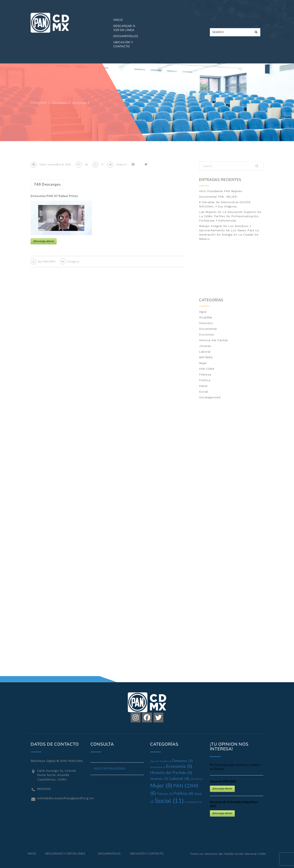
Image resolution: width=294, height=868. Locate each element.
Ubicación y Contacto (123, 44)
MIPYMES (206, 357)
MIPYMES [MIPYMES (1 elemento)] (196, 779)
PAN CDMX (207, 369)
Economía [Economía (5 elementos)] (179, 766)
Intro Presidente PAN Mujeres (221, 191)
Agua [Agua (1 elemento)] (154, 761)
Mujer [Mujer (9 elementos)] (161, 786)
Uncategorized (210, 397)
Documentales (126, 36)
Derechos (206, 323)
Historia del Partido (214, 340)
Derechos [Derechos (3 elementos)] (183, 761)
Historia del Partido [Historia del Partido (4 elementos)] (171, 773)
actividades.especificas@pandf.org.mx (61, 798)
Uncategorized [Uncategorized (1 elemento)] (193, 802)
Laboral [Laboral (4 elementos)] (179, 779)
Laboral (205, 352)
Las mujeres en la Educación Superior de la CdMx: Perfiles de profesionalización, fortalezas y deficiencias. (230, 216)
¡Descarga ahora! (44, 241)
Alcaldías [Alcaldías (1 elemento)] (165, 761)
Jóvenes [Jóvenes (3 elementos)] (159, 779)
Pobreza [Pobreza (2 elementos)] (165, 794)
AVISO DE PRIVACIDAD (109, 769)
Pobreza (205, 374)
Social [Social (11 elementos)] (169, 801)
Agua (203, 312)
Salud (203, 386)
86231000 (44, 789)
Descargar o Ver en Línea (124, 28)
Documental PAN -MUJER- (219, 197)
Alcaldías (206, 317)
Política (205, 380)
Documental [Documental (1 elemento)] (158, 767)
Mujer (203, 363)
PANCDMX (49, 262)
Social (204, 392)
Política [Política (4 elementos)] (183, 793)
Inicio (118, 20)
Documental (208, 329)
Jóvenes (205, 346)
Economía (206, 334)
